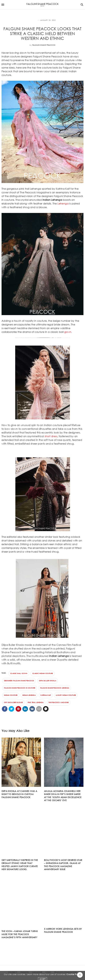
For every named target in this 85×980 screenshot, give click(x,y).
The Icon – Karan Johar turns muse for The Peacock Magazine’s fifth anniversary (20, 934)
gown (68, 332)
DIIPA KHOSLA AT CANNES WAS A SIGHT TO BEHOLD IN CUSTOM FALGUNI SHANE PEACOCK (19, 794)
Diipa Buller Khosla (48, 681)
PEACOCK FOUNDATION (66, 972)
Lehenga (63, 203)
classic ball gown (19, 673)
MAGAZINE (37, 972)
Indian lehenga (29, 695)
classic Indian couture (43, 673)
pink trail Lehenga (36, 702)
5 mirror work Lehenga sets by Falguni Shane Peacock (63, 930)
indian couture (11, 695)
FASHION (33, 20)
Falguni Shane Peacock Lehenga (55, 688)
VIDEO (48, 972)
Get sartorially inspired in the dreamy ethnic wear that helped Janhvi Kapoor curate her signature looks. (20, 865)
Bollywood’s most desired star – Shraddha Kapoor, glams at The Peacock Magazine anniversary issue (63, 865)
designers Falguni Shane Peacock (19, 681)
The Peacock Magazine (59, 702)
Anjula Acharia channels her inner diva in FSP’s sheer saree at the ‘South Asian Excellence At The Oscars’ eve (63, 796)
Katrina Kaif (46, 695)
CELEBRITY (13, 972)
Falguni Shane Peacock (44, 45)
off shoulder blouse (13, 702)
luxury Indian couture (66, 695)
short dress (51, 436)
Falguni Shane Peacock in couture (20, 688)
